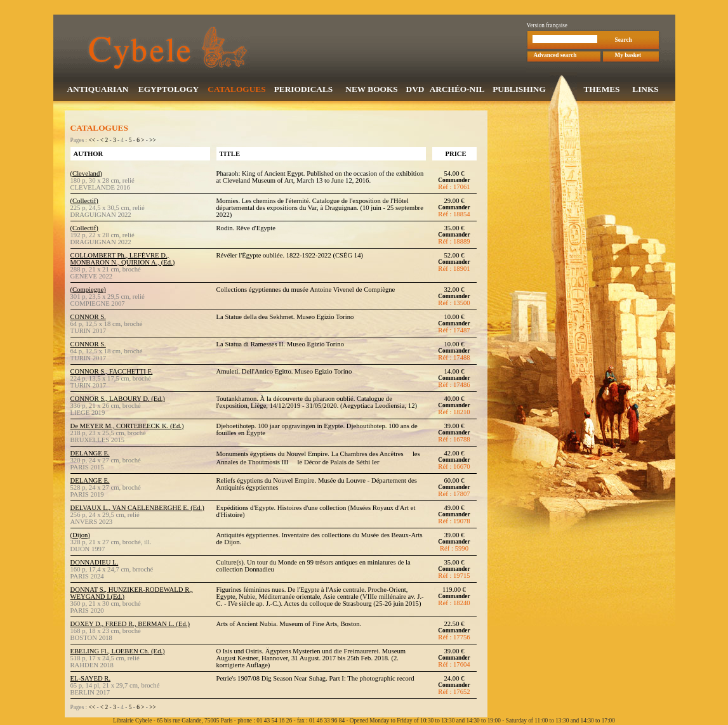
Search (624, 41)
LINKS (645, 90)
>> (153, 141)
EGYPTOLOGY (169, 90)
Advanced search (555, 56)
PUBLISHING (519, 90)
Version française (547, 27)
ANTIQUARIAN (97, 90)
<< (92, 141)
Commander (454, 181)
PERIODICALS (304, 90)
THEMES (601, 90)
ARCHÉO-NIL (457, 90)
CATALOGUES (236, 90)
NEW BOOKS (371, 90)
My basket (628, 56)
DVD (415, 90)
